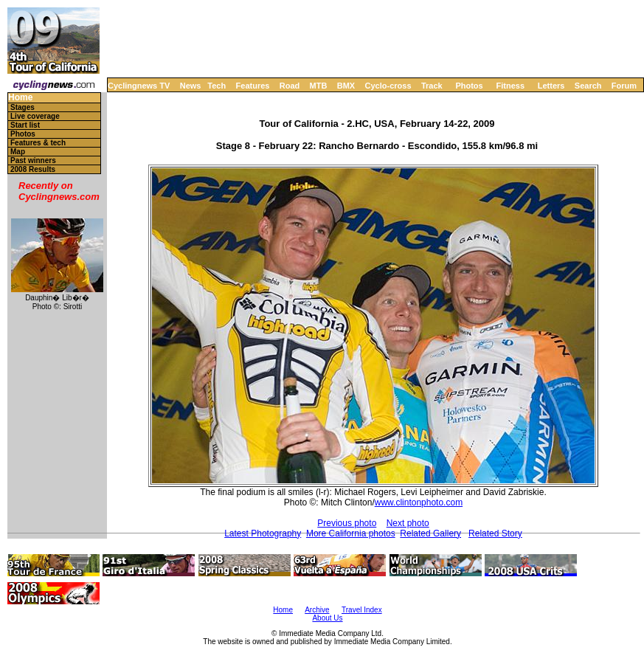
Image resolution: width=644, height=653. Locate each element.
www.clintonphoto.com (419, 502)
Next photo (408, 523)
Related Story (495, 533)
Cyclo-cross (388, 86)
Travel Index (362, 610)
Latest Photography (263, 533)
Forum (624, 86)
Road (290, 86)
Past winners (33, 160)
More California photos (351, 533)
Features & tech (38, 143)
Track (432, 86)
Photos (469, 86)
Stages (22, 107)
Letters (551, 86)
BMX (346, 86)
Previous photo (347, 523)
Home (20, 98)
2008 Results (33, 169)
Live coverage (35, 116)
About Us (327, 618)
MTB (319, 86)
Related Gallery (430, 533)
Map (18, 152)
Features (253, 86)
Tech (217, 86)
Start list (25, 125)
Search (588, 86)
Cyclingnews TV (139, 86)
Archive (317, 610)
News (191, 86)
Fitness (510, 86)
